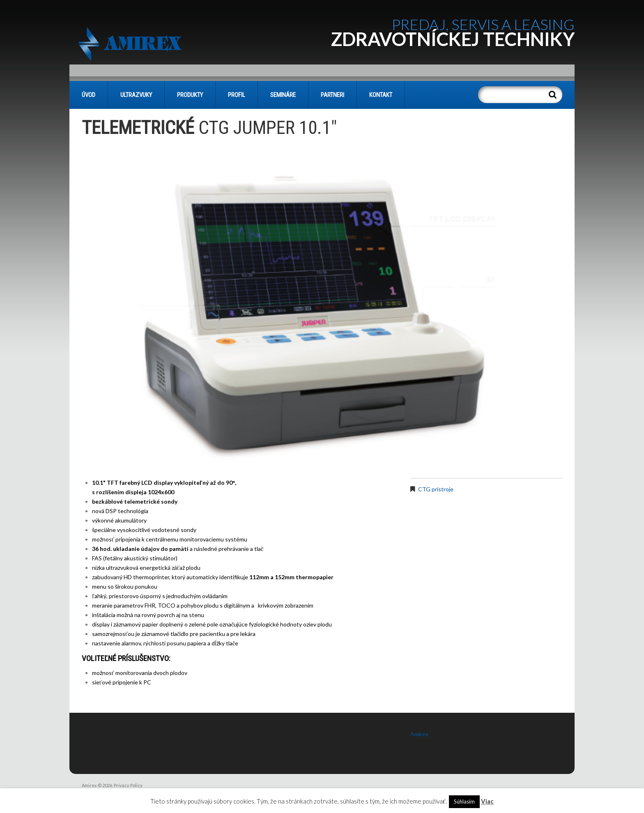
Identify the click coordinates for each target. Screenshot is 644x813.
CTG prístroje (436, 489)
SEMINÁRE (283, 95)
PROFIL (237, 95)
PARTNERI (332, 95)
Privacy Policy (128, 785)
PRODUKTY (190, 95)
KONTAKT (381, 95)
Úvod (89, 95)
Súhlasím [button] (464, 801)
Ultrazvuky (136, 95)
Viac (487, 801)
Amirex (419, 734)
